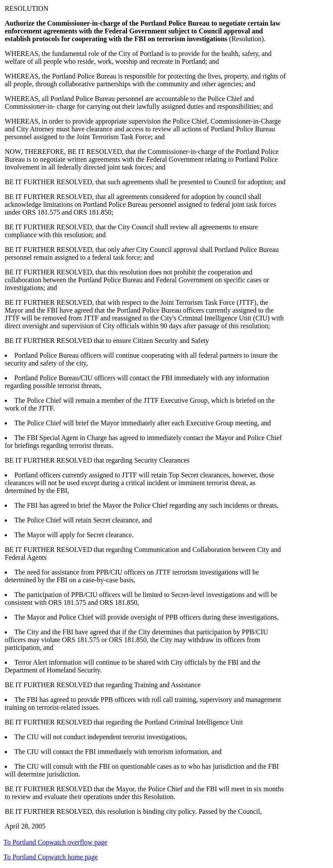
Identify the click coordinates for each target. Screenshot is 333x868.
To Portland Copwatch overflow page (55, 842)
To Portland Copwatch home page (51, 857)
